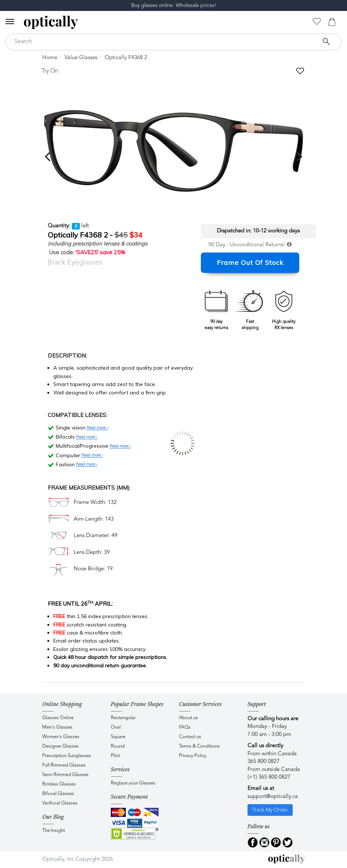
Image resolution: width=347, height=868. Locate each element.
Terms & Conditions (199, 746)
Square (118, 737)
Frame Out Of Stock (250, 263)
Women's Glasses (61, 737)
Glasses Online (58, 718)
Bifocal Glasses (58, 794)
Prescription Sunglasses (67, 756)
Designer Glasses (61, 746)
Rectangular (123, 718)
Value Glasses (81, 58)
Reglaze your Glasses (133, 783)
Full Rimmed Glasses (64, 765)
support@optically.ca (273, 797)
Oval (116, 727)
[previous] (48, 157)
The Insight (54, 831)
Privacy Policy (193, 756)
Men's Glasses (57, 727)
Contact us (190, 737)
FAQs (185, 727)
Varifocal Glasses (60, 803)
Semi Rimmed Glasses (65, 775)
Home (50, 58)
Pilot (115, 756)
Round (118, 746)
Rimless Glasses (59, 784)
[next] (299, 157)
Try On (50, 71)
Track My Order (270, 810)
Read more (97, 428)
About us (188, 718)
